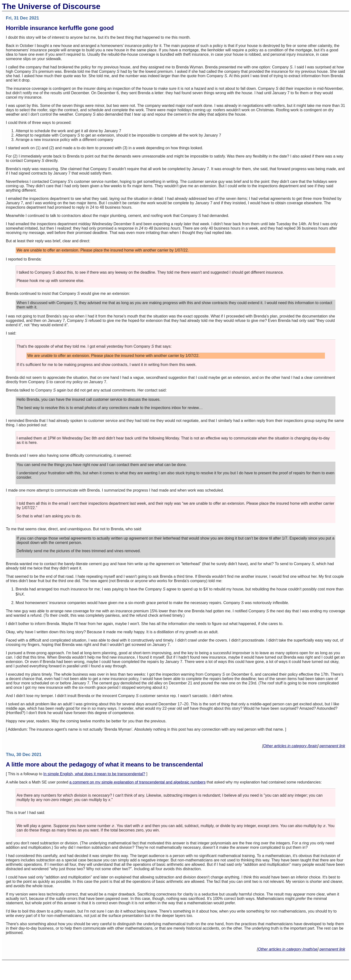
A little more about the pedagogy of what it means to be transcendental (104, 764)
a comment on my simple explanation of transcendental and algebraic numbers (138, 782)
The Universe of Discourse (51, 6)
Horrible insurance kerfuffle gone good (60, 28)
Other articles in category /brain (290, 746)
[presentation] (113, 826)
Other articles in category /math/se (288, 949)
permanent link (332, 746)
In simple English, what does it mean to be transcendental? (94, 774)
